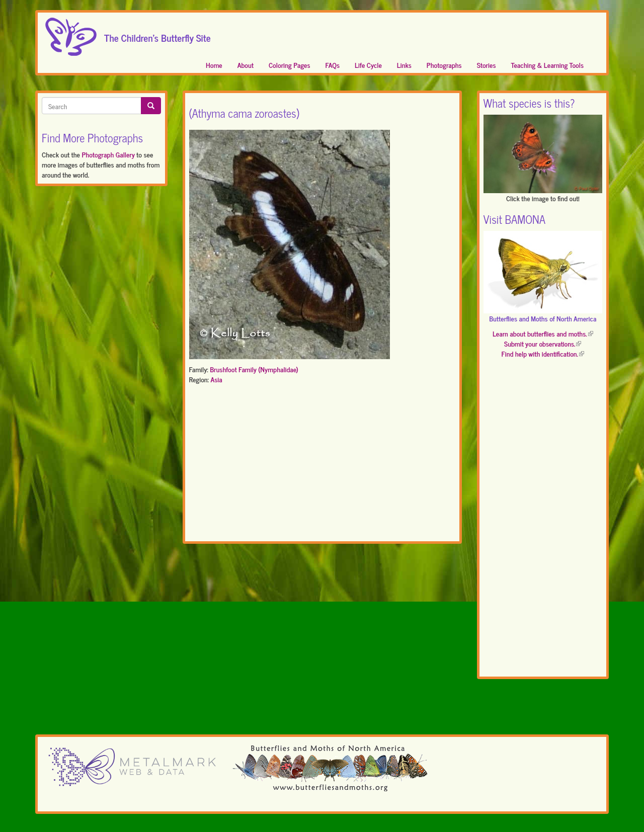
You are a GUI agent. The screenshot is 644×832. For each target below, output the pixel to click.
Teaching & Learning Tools (547, 65)
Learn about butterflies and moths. (543, 333)
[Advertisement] (322, 465)
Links (404, 65)
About (246, 65)
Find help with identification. (543, 353)
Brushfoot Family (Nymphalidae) (254, 369)
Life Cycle (368, 65)
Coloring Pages (290, 65)
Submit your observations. (543, 343)
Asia (216, 379)
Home (214, 65)
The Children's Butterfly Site (157, 35)
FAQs (333, 65)
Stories (487, 65)
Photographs (444, 65)
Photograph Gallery (108, 154)
